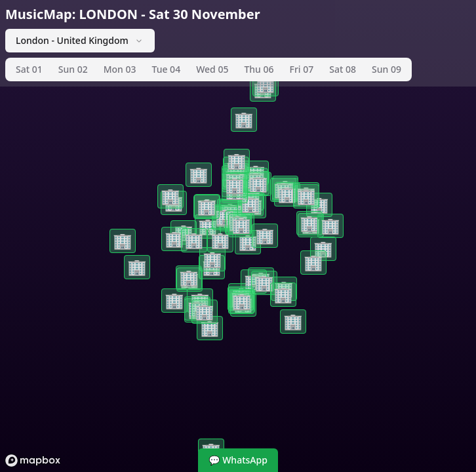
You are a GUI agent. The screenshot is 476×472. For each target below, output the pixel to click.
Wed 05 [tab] (212, 69)
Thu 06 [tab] (259, 69)
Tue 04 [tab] (167, 69)
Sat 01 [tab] (29, 69)
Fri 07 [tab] (302, 69)
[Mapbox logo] (33, 461)
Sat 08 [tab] (343, 69)
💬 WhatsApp (238, 460)
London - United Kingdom (80, 40)
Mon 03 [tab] (120, 69)
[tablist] (208, 69)
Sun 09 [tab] (387, 69)
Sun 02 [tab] (73, 69)
